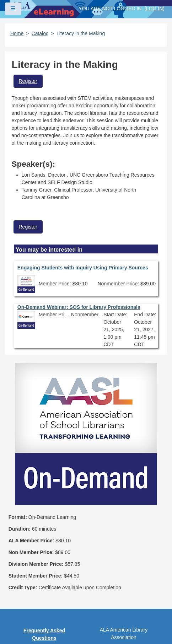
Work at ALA (44, 605)
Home (17, 33)
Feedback (44, 593)
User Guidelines (44, 568)
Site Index (44, 580)
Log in (154, 9)
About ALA (44, 618)
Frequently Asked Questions (44, 527)
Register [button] (28, 81)
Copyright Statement (44, 543)
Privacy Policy (44, 556)
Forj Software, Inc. (93, 628)
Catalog (40, 33)
